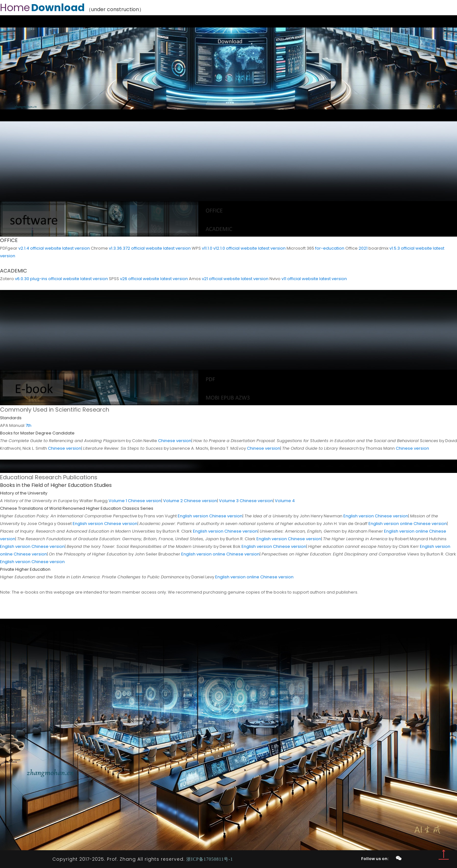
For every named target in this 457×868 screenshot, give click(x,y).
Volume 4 (285, 501)
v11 (284, 279)
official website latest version (60, 248)
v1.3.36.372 (119, 248)
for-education (330, 248)
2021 (363, 248)
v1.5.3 (395, 248)
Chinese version (175, 441)
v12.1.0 (219, 248)
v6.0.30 (22, 279)
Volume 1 (118, 501)
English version (193, 516)
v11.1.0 (207, 248)
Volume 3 (229, 501)
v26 (124, 279)
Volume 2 (173, 501)
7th (28, 425)
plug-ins (39, 279)
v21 (205, 279)
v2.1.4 (24, 248)
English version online (391, 524)
